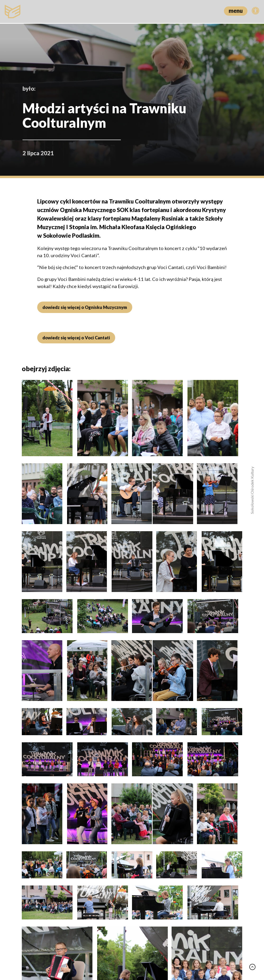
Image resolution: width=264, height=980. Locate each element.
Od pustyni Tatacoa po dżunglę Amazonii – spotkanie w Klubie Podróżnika (46, 860)
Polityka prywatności (126, 956)
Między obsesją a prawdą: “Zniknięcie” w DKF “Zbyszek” (205, 850)
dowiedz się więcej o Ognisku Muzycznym (84, 307)
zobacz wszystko (222, 750)
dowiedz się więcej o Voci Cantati (75, 338)
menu (236, 11)
